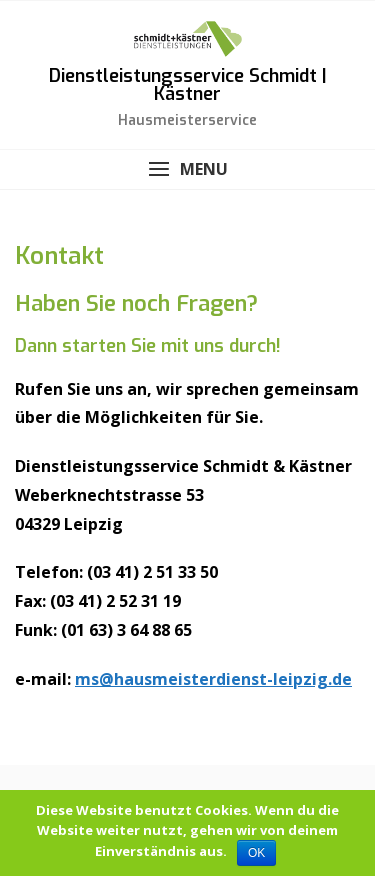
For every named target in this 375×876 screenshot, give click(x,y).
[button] (187, 169)
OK (256, 853)
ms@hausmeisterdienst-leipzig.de (213, 679)
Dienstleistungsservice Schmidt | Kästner (188, 85)
